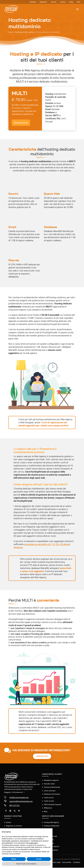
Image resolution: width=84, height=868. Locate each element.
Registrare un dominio (14, 826)
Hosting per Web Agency (24, 32)
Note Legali (57, 863)
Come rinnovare (50, 791)
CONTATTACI (42, 756)
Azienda (33, 2)
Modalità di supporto (51, 781)
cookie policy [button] (33, 843)
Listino (63, 2)
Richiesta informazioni (52, 794)
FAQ (79, 2)
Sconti (54, 2)
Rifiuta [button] (14, 859)
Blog (71, 2)
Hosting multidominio (52, 826)
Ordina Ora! (21, 123)
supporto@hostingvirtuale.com (21, 802)
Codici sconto (49, 801)
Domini (9, 823)
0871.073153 (14, 806)
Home (11, 32)
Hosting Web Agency (51, 823)
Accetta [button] (39, 859)
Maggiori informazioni (14, 793)
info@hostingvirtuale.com (19, 798)
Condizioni (77, 863)
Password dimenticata (52, 788)
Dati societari (67, 863)
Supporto (43, 2)
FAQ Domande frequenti (53, 805)
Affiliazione (48, 808)
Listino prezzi (49, 798)
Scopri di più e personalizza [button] (26, 864)
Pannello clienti (49, 784)
